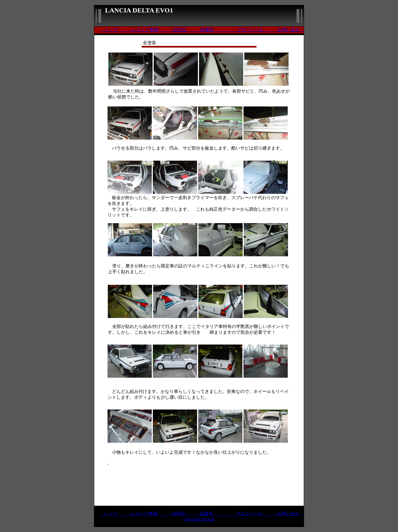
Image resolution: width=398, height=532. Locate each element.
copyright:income (199, 519)
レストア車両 (145, 30)
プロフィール (250, 30)
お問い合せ (284, 30)
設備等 (211, 30)
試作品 (179, 30)
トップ (111, 30)
